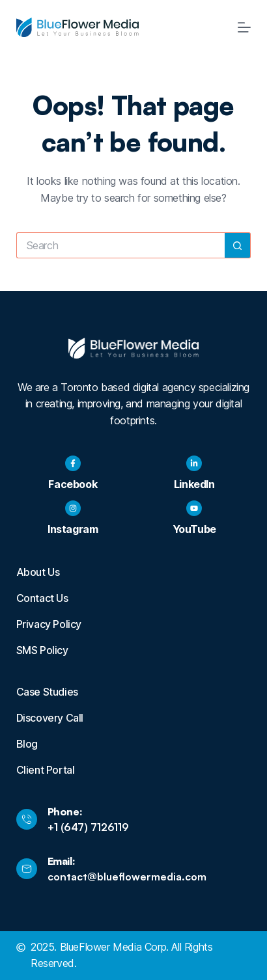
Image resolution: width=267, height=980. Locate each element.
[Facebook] (73, 463)
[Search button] (238, 245)
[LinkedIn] (194, 463)
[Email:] (27, 869)
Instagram (73, 529)
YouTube (194, 529)
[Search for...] (121, 245)
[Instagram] (73, 508)
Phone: (65, 811)
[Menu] (244, 27)
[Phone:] (27, 819)
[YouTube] (194, 508)
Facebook (73, 484)
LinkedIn (194, 484)
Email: (62, 861)
